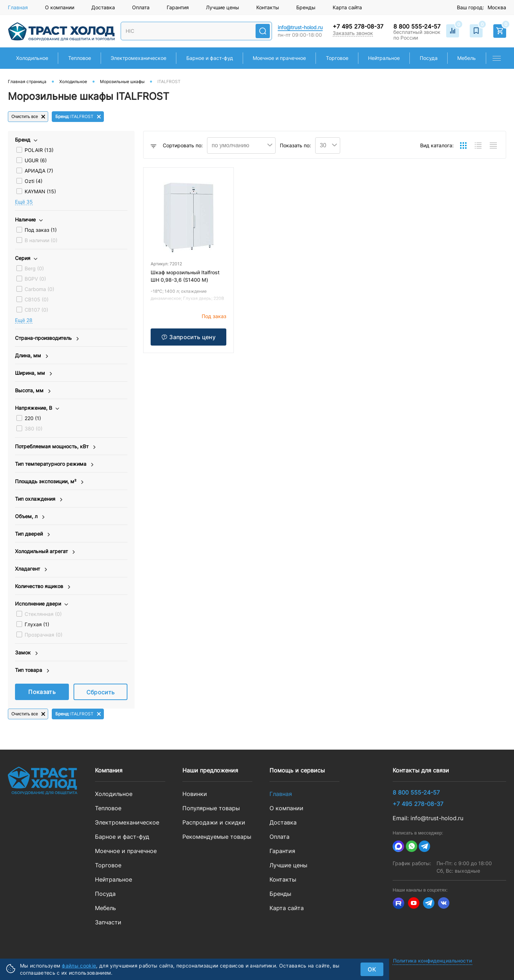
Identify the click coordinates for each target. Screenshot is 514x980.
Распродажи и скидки (214, 822)
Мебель (105, 908)
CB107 (36, 310)
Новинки (195, 794)
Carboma (39, 289)
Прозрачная (44, 635)
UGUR (36, 160)
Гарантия (178, 7)
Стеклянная (43, 614)
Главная (18, 7)
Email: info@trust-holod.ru (428, 818)
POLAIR (39, 150)
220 (33, 418)
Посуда (105, 894)
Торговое (108, 865)
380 (34, 428)
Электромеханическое (127, 822)
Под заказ (41, 230)
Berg (34, 268)
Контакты (268, 7)
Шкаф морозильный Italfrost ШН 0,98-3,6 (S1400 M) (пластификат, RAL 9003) (185, 280)
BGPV (35, 279)
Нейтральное (114, 879)
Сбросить (101, 692)
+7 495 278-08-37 (358, 26)
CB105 (37, 299)
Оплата (141, 7)
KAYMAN (40, 191)
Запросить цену (188, 337)
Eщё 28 (24, 320)
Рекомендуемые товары (217, 837)
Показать (42, 692)
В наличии (41, 240)
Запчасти (108, 922)
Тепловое (108, 808)
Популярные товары (211, 808)
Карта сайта (347, 7)
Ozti (34, 181)
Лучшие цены (223, 7)
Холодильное (114, 794)
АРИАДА (39, 171)
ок (372, 969)
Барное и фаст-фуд (122, 837)
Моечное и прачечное (126, 851)
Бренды (306, 7)
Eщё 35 (24, 202)
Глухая (37, 624)
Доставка (103, 7)
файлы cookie (79, 966)
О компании (60, 7)
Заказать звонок (353, 33)
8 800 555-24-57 (417, 26)
